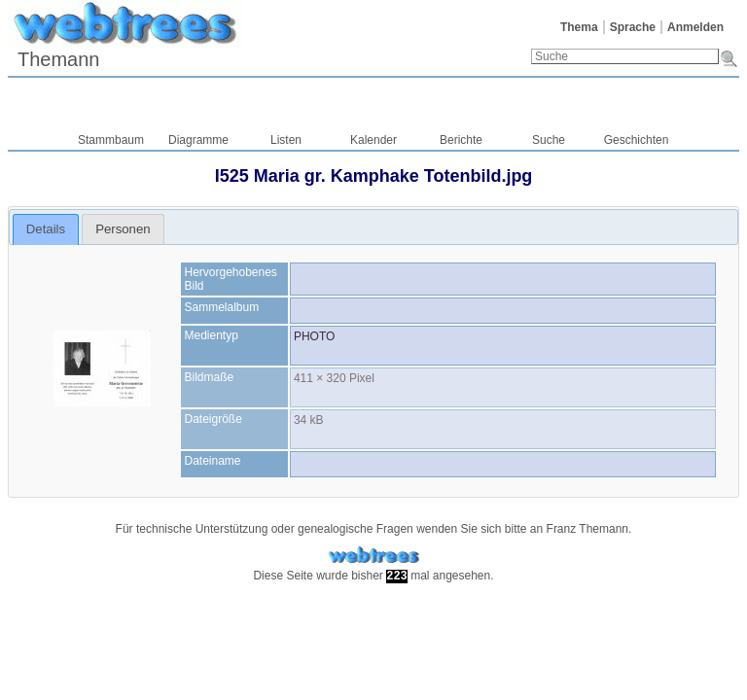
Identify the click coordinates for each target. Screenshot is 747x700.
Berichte (461, 140)
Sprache (633, 27)
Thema (579, 27)
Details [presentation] (46, 229)
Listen (286, 140)
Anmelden (695, 27)
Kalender (373, 140)
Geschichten (637, 140)
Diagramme (198, 140)
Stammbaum (111, 140)
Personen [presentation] (123, 229)
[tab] (46, 229)
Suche (549, 140)
